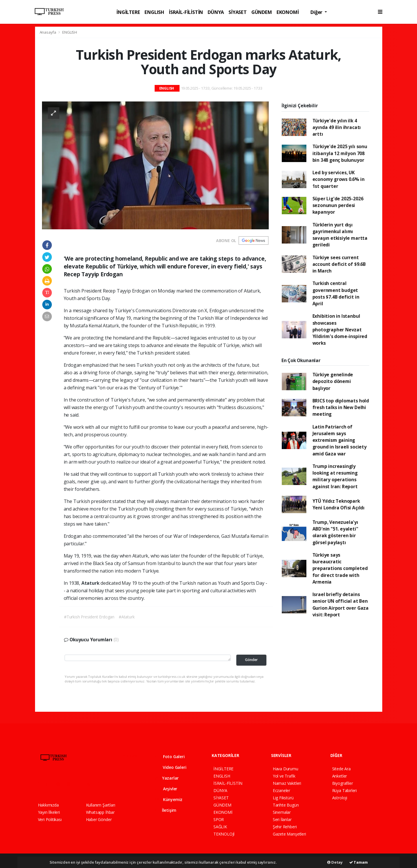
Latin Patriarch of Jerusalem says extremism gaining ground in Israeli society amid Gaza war (340, 440)
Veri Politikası (50, 819)
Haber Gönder (99, 819)
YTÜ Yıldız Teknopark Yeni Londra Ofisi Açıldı (339, 504)
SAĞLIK (220, 827)
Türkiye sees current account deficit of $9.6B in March (339, 264)
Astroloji (340, 798)
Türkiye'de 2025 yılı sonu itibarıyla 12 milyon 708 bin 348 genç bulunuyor (340, 153)
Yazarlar (167, 778)
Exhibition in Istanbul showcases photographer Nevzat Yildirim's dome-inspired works (340, 329)
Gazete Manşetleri (289, 834)
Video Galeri (170, 767)
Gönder (251, 660)
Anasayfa (48, 32)
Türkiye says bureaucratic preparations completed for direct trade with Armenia (340, 568)
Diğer (317, 12)
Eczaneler (281, 790)
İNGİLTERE (128, 12)
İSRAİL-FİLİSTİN (186, 12)
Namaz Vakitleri (287, 783)
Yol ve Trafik (284, 776)
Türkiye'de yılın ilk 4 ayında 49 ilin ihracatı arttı (337, 127)
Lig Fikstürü (283, 798)
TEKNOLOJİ (224, 834)
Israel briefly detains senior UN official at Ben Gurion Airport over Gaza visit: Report (341, 604)
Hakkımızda (48, 805)
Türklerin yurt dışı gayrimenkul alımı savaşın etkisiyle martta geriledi (340, 235)
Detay (335, 862)
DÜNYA (216, 12)
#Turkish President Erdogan (89, 617)
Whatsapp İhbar (100, 812)
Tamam (359, 862)
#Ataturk (127, 617)
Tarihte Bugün (286, 805)
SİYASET (238, 12)
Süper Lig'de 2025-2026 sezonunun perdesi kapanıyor (338, 205)
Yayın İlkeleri (49, 812)
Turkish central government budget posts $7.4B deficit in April (336, 293)
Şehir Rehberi (285, 827)
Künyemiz (169, 799)
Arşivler (166, 789)
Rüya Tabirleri (344, 790)
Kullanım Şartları (101, 805)
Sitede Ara (341, 769)
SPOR (219, 819)
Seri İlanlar (282, 819)
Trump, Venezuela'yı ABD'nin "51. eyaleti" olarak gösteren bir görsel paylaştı (335, 532)
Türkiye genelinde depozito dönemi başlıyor (333, 381)
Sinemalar (282, 812)
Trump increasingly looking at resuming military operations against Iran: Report (335, 476)
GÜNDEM (262, 12)
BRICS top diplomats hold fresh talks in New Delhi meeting (341, 407)
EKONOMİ (288, 12)
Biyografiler (343, 783)
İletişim (165, 810)
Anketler (340, 776)
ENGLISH (154, 12)
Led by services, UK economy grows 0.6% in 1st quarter (339, 179)
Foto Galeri (170, 757)
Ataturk (91, 583)
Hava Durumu (286, 769)
